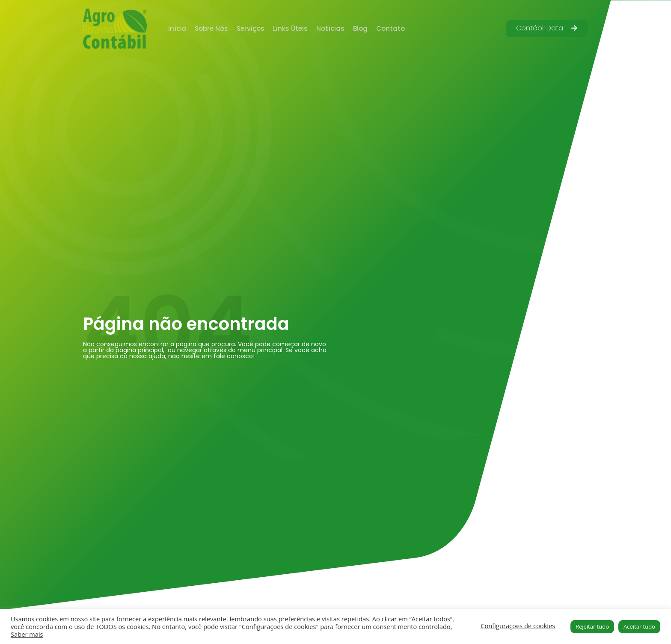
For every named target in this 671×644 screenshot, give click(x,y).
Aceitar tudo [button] (639, 626)
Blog (360, 29)
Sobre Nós (211, 29)
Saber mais (27, 634)
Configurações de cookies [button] (518, 626)
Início (177, 29)
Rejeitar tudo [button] (592, 626)
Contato (390, 29)
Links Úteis (290, 29)
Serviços (251, 29)
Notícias (330, 29)
